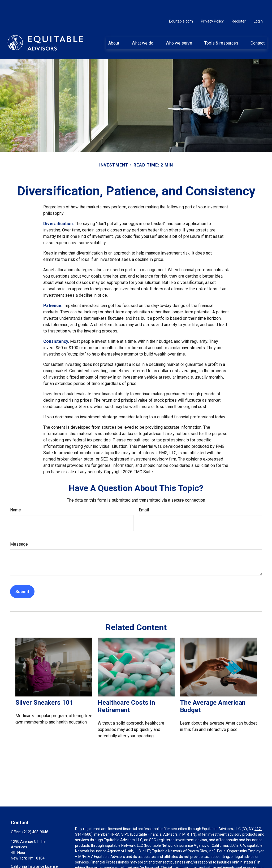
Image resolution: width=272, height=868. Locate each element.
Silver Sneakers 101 (44, 687)
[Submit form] (22, 576)
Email (144, 494)
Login (258, 5)
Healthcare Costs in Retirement (126, 690)
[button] (114, 27)
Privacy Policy (212, 5)
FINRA (115, 818)
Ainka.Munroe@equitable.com (36, 865)
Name (16, 494)
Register (239, 5)
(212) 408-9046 (35, 816)
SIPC (125, 818)
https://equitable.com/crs (96, 863)
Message (19, 528)
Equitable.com (181, 5)
